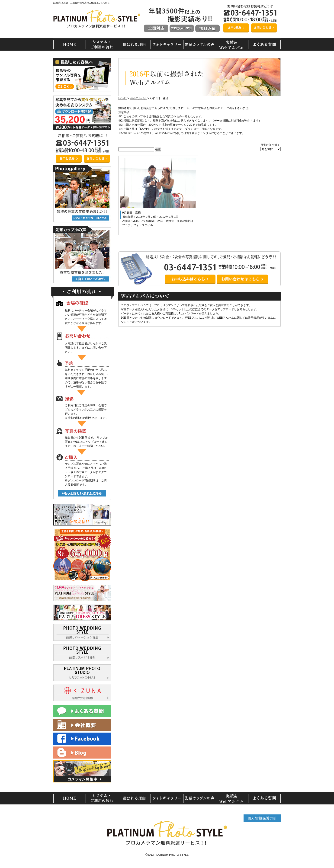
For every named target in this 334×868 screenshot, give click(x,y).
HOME (122, 98)
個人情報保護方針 (262, 818)
